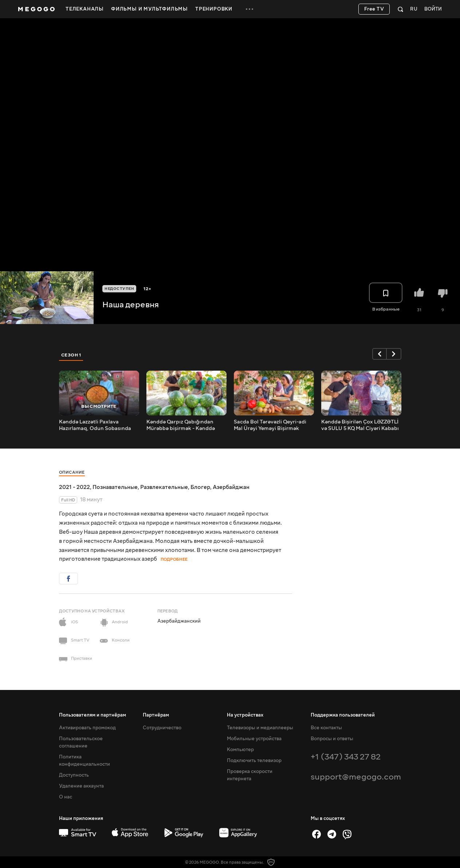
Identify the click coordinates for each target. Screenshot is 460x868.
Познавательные (115, 487)
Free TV (374, 9)
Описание (72, 472)
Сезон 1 (71, 355)
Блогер (200, 487)
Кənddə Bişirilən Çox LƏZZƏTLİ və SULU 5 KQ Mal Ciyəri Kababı (360, 425)
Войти (433, 9)
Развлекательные (164, 487)
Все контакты (326, 728)
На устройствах (245, 715)
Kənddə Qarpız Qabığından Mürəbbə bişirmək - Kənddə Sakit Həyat (181, 425)
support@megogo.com (356, 777)
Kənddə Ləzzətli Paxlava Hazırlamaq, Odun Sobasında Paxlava (95, 425)
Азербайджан (231, 487)
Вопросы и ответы (332, 739)
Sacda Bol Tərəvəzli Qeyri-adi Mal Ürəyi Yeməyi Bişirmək (270, 425)
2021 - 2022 (74, 487)
